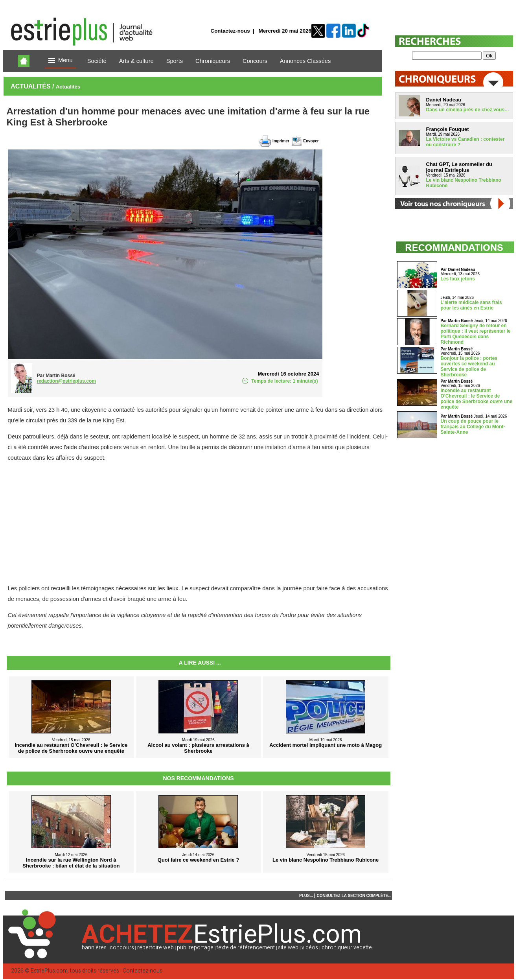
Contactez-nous (230, 31)
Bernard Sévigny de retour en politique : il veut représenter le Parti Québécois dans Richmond (476, 334)
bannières (94, 948)
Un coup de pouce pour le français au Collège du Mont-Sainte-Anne (473, 427)
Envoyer (311, 141)
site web (288, 948)
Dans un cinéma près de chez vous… (468, 110)
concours (122, 948)
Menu (61, 61)
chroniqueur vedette (347, 948)
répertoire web (155, 948)
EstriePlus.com (49, 971)
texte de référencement (246, 948)
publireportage (195, 948)
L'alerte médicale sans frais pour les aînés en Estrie (471, 305)
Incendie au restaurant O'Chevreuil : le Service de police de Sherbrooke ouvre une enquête (477, 399)
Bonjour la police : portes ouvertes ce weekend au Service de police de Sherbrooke (469, 367)
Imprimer (281, 141)
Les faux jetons (458, 279)
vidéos (310, 948)
